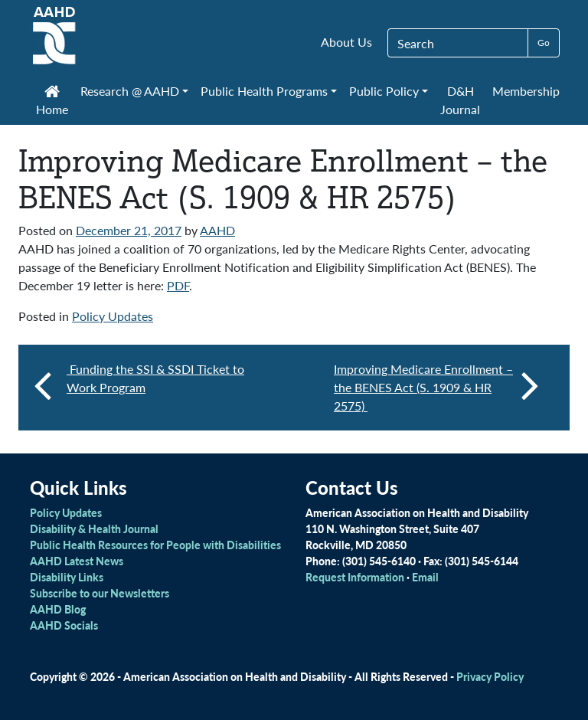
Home (52, 102)
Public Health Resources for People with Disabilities (155, 545)
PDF (178, 285)
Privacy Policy (490, 676)
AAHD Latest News (77, 561)
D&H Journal (460, 100)
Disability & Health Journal (94, 529)
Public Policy (384, 91)
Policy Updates (113, 316)
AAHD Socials (64, 625)
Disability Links (67, 577)
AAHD (217, 230)
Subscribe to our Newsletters (100, 593)
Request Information (355, 577)
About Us (346, 42)
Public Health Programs (264, 91)
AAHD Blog (58, 609)
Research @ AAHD (130, 91)
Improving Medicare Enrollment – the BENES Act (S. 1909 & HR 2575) (436, 387)
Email (425, 577)
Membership (526, 91)
